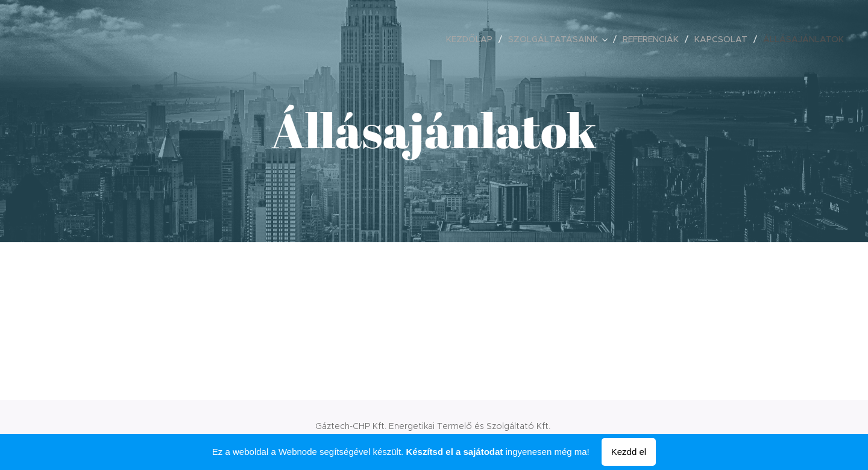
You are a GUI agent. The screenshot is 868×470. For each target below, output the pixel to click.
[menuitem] (473, 39)
